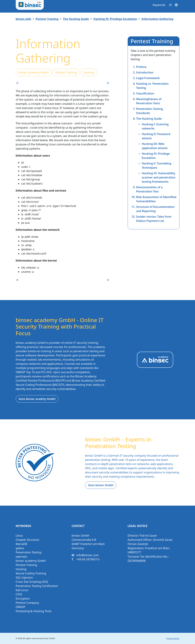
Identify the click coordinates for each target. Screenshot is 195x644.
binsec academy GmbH (34, 72)
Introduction (145, 72)
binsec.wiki (24, 19)
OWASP (21, 607)
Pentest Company (27, 603)
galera (20, 548)
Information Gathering (157, 19)
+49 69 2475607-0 (88, 559)
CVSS (19, 594)
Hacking (89, 72)
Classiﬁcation (145, 93)
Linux (19, 536)
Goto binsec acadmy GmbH (37, 399)
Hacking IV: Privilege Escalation (115, 19)
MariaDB (21, 544)
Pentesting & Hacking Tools (34, 611)
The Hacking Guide (76, 19)
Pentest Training (47, 19)
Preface (141, 67)
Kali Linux (22, 590)
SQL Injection (24, 578)
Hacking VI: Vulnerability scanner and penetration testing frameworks (159, 177)
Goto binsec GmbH (101, 485)
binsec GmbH (49, 638)
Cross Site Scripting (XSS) (32, 582)
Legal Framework (148, 78)
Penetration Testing (29, 552)
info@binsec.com (87, 555)
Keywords (159, 5)
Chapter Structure (27, 540)
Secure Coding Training (31, 573)
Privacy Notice (173, 638)
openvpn (22, 557)
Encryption (23, 599)
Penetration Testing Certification (37, 586)
